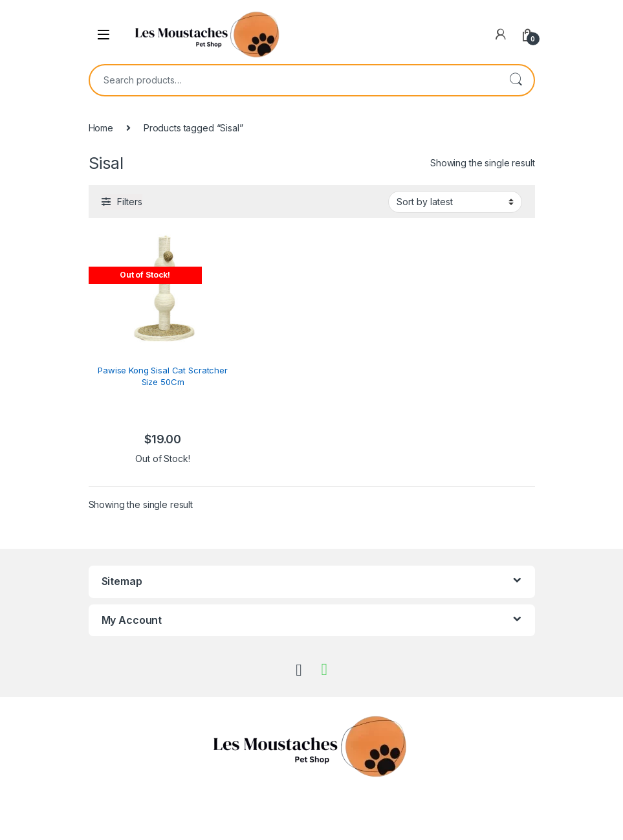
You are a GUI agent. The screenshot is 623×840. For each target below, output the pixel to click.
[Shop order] (455, 202)
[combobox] (294, 80)
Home (101, 128)
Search (516, 80)
